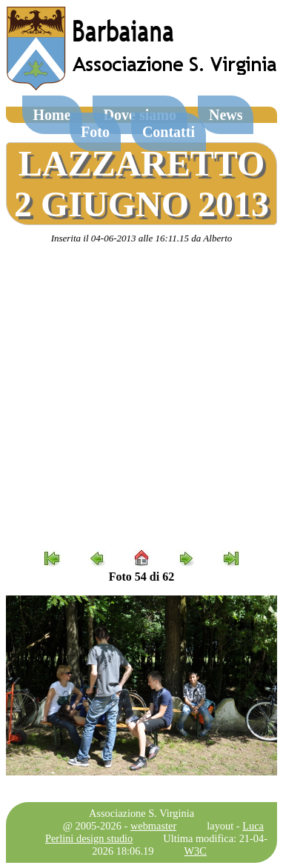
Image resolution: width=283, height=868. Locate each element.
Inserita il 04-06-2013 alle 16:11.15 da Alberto (142, 238)
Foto (95, 132)
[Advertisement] (141, 397)
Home (52, 115)
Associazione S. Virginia (141, 813)
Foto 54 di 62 (141, 577)
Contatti (169, 132)
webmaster (153, 826)
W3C (196, 851)
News (226, 115)
